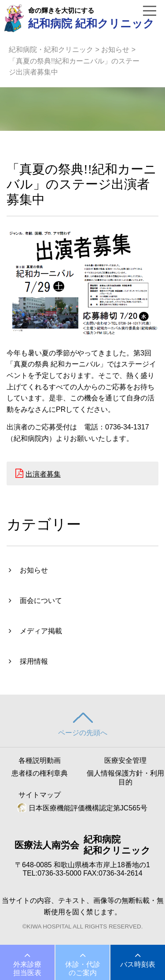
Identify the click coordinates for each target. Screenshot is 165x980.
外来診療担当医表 (27, 969)
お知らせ (115, 50)
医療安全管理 (125, 760)
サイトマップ (40, 795)
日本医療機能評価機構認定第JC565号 (82, 808)
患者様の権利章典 (40, 773)
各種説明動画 (40, 760)
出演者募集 (43, 474)
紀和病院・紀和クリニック (51, 50)
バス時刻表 (138, 964)
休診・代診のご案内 (83, 969)
